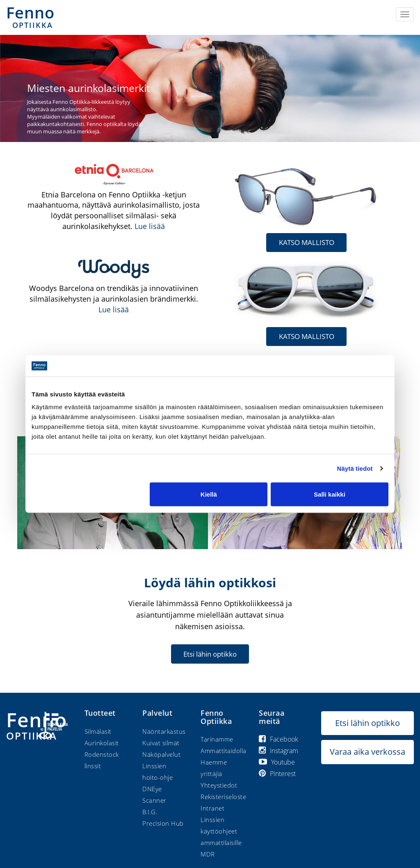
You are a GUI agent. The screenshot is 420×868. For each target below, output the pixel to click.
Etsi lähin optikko (210, 654)
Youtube (277, 762)
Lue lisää (150, 226)
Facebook (278, 739)
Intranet (212, 808)
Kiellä (209, 494)
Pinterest (277, 774)
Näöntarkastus (164, 731)
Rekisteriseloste (223, 797)
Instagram (278, 751)
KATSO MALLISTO (307, 242)
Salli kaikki (330, 494)
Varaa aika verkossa (367, 752)
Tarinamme (217, 739)
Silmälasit (98, 731)
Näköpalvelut (161, 754)
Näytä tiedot (355, 468)
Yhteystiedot (219, 785)
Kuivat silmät (161, 742)
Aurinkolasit (102, 742)
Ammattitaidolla (224, 751)
